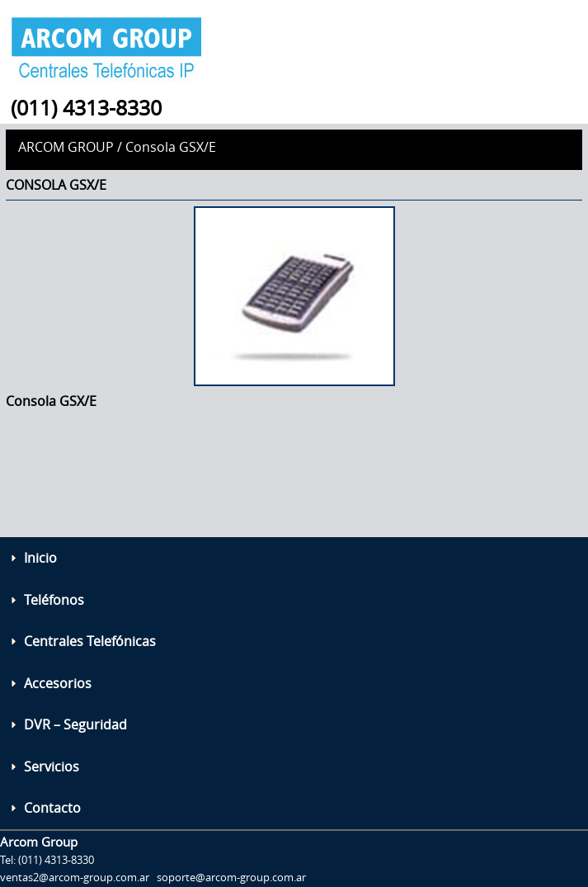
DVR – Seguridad (75, 724)
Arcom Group (66, 147)
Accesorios (58, 683)
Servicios (52, 767)
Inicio (40, 558)
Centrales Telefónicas (90, 641)
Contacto (52, 808)
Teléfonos (54, 600)
